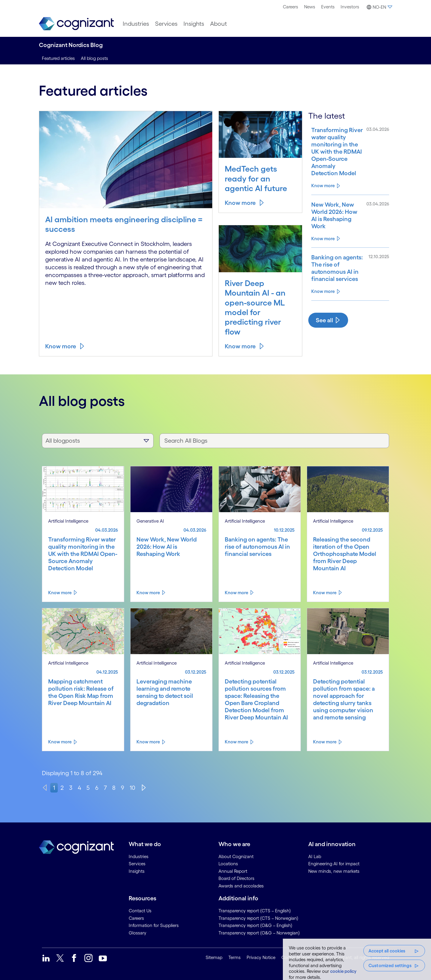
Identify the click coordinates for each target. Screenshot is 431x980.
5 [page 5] (88, 788)
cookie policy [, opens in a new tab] (343, 971)
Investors (350, 7)
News (310, 7)
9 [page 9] (123, 788)
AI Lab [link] (315, 856)
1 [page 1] (54, 788)
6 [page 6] (97, 788)
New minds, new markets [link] (334, 871)
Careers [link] (136, 918)
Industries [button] (136, 24)
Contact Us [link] (140, 911)
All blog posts (94, 58)
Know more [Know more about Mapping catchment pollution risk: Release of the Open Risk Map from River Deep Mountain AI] (60, 742)
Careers (290, 7)
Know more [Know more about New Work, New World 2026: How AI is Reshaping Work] (323, 239)
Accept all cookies (387, 951)
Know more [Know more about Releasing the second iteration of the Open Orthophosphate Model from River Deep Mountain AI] (325, 593)
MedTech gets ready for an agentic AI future (256, 178)
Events (328, 7)
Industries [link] (139, 856)
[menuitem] (290, 7)
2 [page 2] (62, 788)
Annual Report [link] (233, 871)
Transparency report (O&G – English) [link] (255, 925)
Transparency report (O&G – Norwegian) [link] (259, 933)
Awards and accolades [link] (241, 886)
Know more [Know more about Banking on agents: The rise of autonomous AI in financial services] (323, 291)
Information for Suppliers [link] (154, 925)
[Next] (144, 788)
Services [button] (166, 24)
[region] (357, 959)
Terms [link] (235, 957)
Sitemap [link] (214, 957)
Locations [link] (228, 864)
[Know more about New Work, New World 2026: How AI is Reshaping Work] (337, 215)
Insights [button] (194, 24)
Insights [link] (137, 871)
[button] (379, 7)
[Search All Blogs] (274, 441)
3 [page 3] (71, 788)
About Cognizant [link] (236, 856)
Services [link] (137, 864)
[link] (76, 24)
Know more (61, 346)
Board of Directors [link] (236, 878)
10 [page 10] (132, 788)
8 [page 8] (114, 788)
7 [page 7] (105, 788)
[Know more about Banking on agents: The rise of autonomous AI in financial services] (337, 268)
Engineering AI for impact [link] (334, 864)
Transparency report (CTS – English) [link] (255, 911)
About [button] (218, 24)
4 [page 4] (79, 788)
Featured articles (58, 58)
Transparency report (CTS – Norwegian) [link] (258, 918)
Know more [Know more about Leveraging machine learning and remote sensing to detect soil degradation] (148, 742)
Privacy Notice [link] (261, 957)
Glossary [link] (138, 933)
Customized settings (390, 965)
